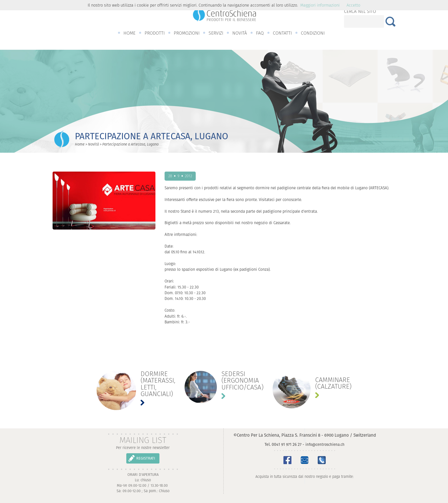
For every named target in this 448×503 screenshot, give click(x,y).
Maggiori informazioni (320, 5)
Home (80, 144)
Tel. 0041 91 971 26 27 (283, 444)
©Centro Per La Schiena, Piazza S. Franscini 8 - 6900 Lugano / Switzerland (305, 435)
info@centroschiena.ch (325, 445)
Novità (93, 144)
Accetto (353, 5)
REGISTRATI (146, 458)
